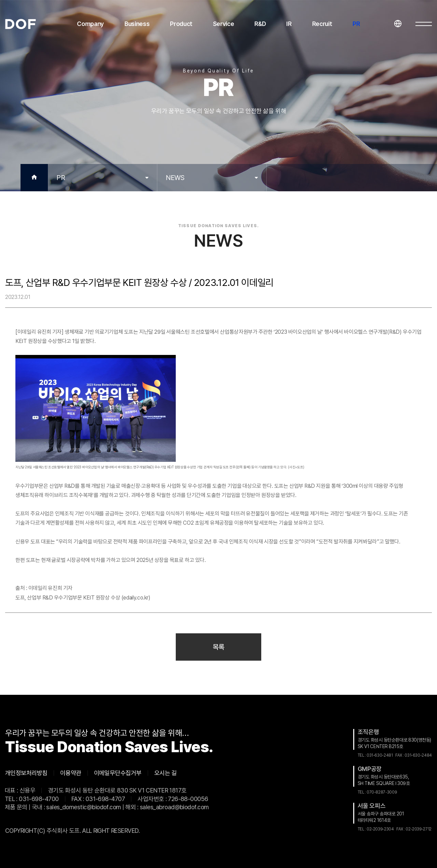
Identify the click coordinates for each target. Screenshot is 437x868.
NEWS (175, 178)
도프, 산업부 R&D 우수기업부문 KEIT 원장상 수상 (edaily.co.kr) (83, 598)
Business (137, 24)
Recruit (322, 24)
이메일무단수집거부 (118, 773)
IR (289, 24)
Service (224, 24)
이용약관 (71, 773)
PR (356, 24)
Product (181, 24)
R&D (260, 24)
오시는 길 (165, 773)
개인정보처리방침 (26, 773)
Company (90, 24)
